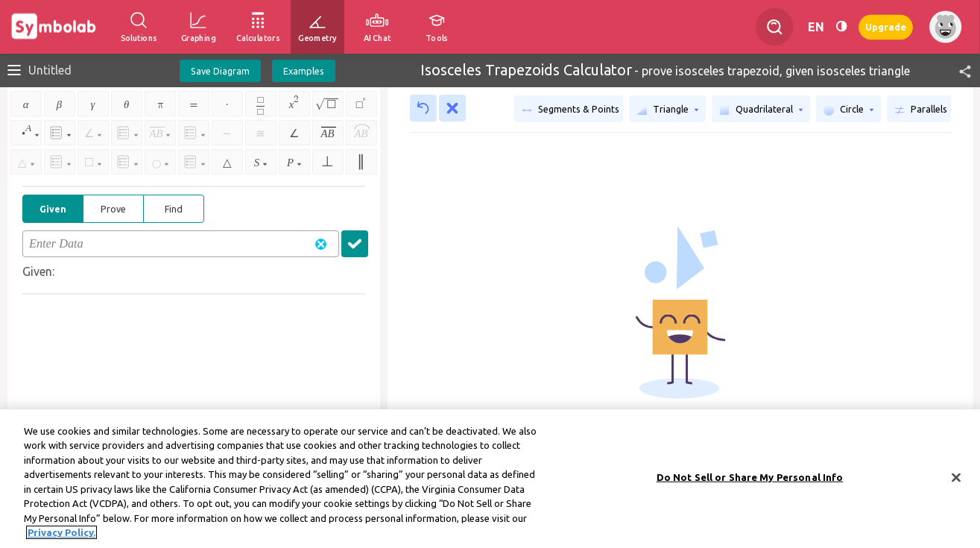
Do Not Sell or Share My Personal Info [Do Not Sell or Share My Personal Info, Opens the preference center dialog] (750, 482)
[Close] (956, 483)
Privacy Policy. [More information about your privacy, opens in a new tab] (61, 538)
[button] (958, 70)
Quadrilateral (761, 110)
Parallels (921, 110)
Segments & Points (570, 110)
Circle (848, 110)
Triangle (667, 110)
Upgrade (886, 26)
